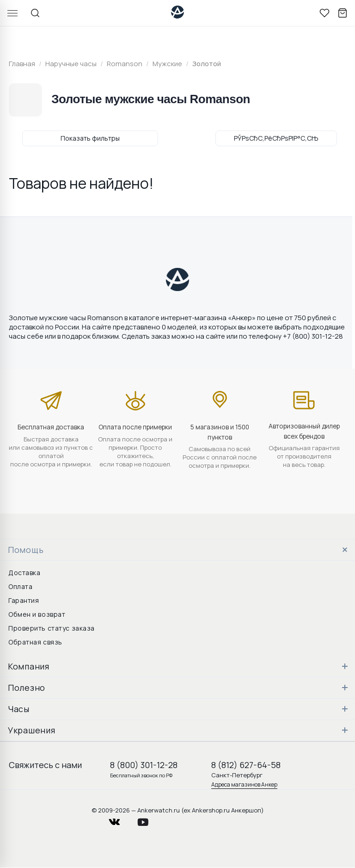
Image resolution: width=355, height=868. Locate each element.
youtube (148, 820)
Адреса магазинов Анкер (244, 784)
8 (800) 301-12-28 (144, 765)
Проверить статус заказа (52, 628)
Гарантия (24, 600)
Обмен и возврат (37, 614)
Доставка (24, 573)
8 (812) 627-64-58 (246, 765)
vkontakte (120, 820)
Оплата (20, 586)
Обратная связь (35, 642)
